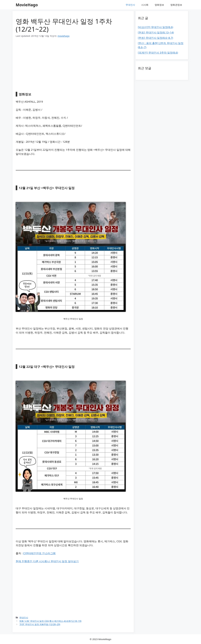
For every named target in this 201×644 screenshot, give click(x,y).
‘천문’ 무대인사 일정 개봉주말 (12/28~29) (40, 624)
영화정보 (159, 5)
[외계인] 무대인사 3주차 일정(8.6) (158, 53)
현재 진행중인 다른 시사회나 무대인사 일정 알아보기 (47, 561)
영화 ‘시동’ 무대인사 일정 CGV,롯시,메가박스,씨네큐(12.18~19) (50, 621)
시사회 (145, 5)
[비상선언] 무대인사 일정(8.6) (155, 27)
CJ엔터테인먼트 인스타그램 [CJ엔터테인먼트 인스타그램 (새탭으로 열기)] (39, 553)
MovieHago (27, 5)
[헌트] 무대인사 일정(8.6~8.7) (155, 38)
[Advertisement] (73, 65)
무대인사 (130, 5)
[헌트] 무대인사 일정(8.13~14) (156, 32)
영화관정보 (176, 5)
